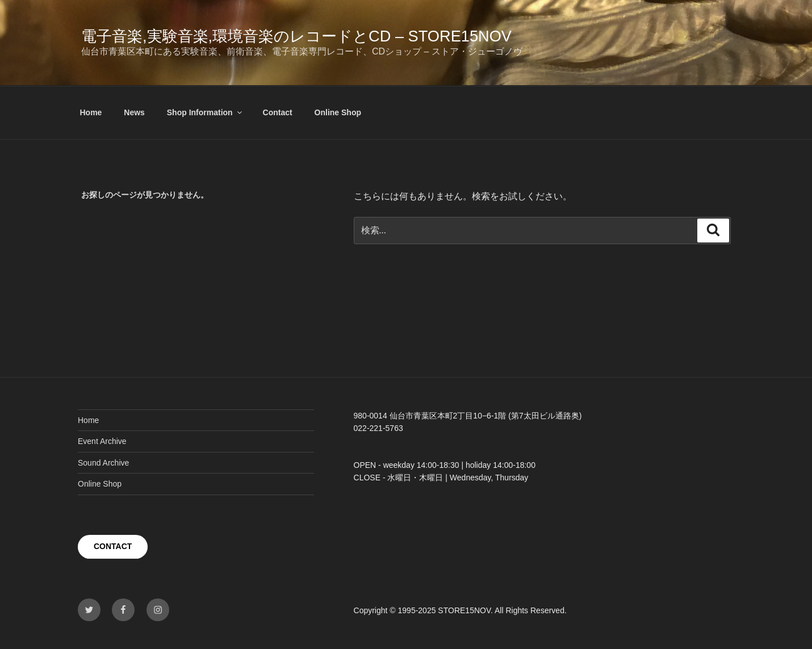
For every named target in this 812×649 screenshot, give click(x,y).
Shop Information (205, 112)
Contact (278, 112)
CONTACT (113, 546)
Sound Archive (103, 463)
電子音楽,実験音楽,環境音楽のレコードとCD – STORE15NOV (296, 36)
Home (91, 112)
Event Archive (102, 441)
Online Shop (338, 112)
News (134, 112)
